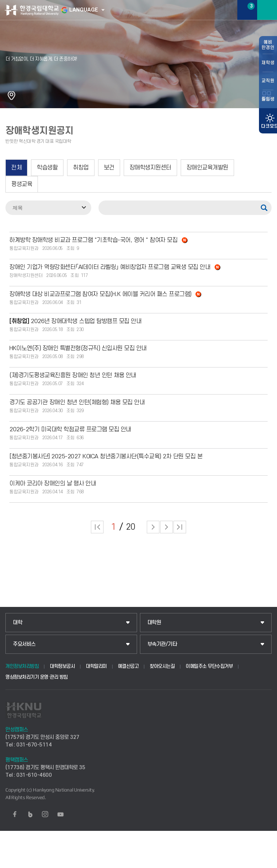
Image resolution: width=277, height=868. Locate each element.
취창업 (81, 168)
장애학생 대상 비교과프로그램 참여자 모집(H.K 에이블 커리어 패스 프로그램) (105, 294)
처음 (97, 527)
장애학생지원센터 (150, 168)
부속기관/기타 (162, 644)
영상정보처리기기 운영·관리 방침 (37, 677)
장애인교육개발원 (207, 168)
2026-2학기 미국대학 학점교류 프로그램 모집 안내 (70, 429)
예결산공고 (128, 666)
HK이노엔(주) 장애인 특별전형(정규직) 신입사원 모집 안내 (78, 348)
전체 (16, 168)
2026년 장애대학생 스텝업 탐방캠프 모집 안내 (75, 321)
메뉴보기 (267, 10)
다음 (166, 527)
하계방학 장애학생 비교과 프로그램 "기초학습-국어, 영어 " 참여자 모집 (98, 240)
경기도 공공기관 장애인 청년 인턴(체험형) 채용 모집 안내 (77, 402)
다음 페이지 (153, 527)
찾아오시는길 (162, 666)
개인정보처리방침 (22, 666)
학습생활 (47, 168)
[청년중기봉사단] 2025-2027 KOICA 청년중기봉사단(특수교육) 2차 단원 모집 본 (106, 457)
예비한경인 (268, 45)
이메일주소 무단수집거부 (209, 666)
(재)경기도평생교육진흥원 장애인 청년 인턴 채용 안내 (73, 375)
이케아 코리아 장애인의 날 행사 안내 (53, 484)
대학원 (154, 623)
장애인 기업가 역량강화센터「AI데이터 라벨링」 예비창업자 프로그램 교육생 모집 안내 (115, 267)
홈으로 (12, 96)
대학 (17, 623)
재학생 (268, 63)
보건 (109, 168)
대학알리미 (96, 666)
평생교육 (22, 184)
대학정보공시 (62, 666)
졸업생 (268, 99)
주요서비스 (24, 644)
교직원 (268, 81)
